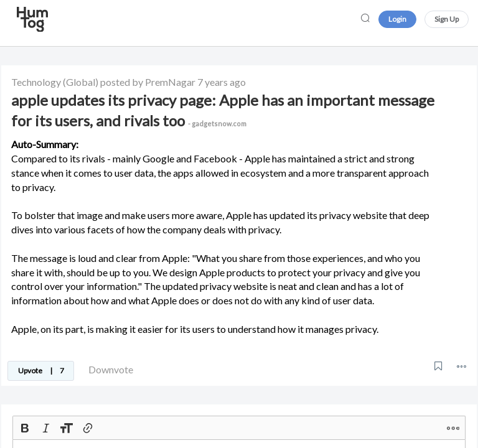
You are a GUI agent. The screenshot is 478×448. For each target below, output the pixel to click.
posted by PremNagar (148, 82)
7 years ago (222, 82)
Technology (36, 82)
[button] (462, 366)
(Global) (81, 82)
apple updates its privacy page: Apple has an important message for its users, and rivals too (223, 110)
